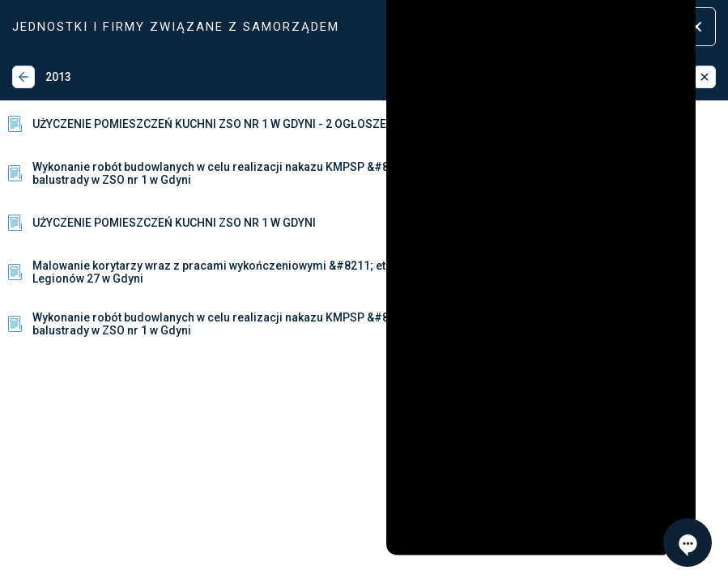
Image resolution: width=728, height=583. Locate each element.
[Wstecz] (23, 77)
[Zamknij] (705, 77)
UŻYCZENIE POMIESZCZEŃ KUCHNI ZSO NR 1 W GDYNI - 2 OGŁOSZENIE (204, 124)
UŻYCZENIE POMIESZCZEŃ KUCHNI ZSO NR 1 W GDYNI (160, 223)
